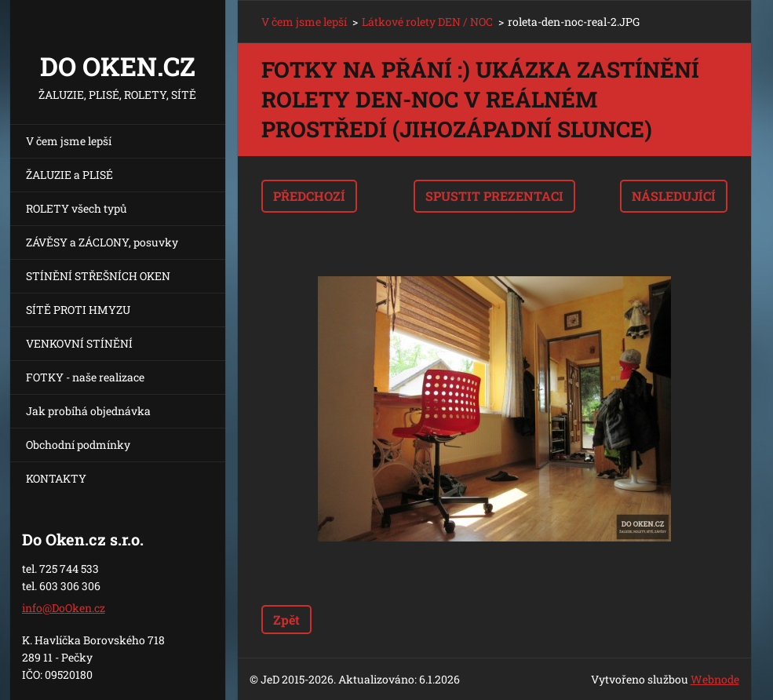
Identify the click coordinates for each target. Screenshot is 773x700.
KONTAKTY (56, 478)
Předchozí (309, 196)
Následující (674, 196)
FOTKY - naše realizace (85, 377)
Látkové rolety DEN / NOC (427, 22)
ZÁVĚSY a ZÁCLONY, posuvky (102, 242)
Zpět (286, 620)
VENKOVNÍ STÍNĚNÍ (79, 343)
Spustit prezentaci (494, 196)
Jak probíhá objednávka (88, 411)
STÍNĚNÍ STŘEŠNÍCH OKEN (98, 276)
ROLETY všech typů (77, 208)
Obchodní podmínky (78, 445)
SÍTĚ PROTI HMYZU (78, 310)
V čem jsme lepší (69, 141)
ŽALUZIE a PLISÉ (69, 175)
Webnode (715, 679)
